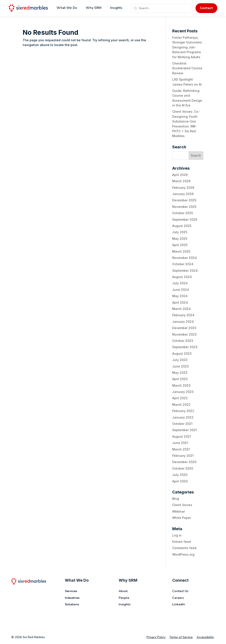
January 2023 (183, 392)
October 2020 (183, 468)
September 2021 (185, 430)
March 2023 (181, 385)
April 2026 (180, 175)
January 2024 (183, 322)
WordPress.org (183, 554)
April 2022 (180, 398)
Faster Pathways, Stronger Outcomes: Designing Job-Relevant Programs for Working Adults (187, 47)
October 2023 (183, 341)
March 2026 (181, 181)
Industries (72, 598)
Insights (116, 8)
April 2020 (180, 481)
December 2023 (184, 328)
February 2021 (183, 456)
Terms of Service (181, 637)
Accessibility (205, 637)
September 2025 (185, 219)
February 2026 (183, 188)
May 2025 (180, 239)
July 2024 (180, 283)
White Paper (182, 518)
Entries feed (181, 542)
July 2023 (180, 360)
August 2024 (182, 277)
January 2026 (183, 194)
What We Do (67, 8)
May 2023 (180, 373)
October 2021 (182, 424)
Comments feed (184, 548)
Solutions (72, 604)
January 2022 (183, 417)
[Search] (164, 8)
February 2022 (183, 411)
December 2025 (184, 200)
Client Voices (182, 505)
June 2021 (180, 443)
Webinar (179, 511)
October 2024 (183, 264)
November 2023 (184, 334)
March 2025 (181, 251)
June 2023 (180, 366)
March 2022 (181, 405)
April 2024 (180, 302)
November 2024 (185, 258)
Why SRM (94, 8)
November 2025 (184, 207)
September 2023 (185, 347)
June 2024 (181, 290)
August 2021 (182, 436)
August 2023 (182, 353)
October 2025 (183, 213)
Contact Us (180, 591)
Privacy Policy (156, 637)
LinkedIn (179, 604)
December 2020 (184, 462)
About (123, 591)
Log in (177, 535)
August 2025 (182, 226)
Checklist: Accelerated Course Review (187, 68)
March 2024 (181, 309)
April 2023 (180, 379)
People (124, 598)
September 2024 (185, 271)
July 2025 (180, 232)
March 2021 (181, 449)
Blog (176, 499)
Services (71, 591)
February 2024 (183, 315)
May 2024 (180, 296)
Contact (206, 8)
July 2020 (180, 475)
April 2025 (180, 245)
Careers (178, 598)
